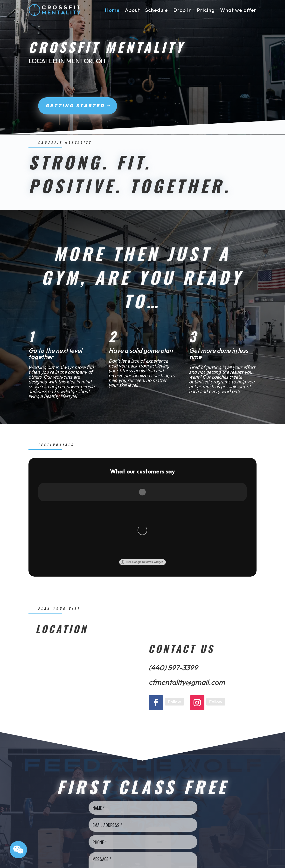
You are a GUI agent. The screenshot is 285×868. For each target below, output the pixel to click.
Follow (174, 583)
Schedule (157, 10)
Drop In (182, 10)
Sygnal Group (119, 861)
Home (112, 10)
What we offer (238, 10)
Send (142, 779)
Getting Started (55, 106)
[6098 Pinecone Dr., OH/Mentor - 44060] (82, 564)
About (132, 10)
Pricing (206, 10)
